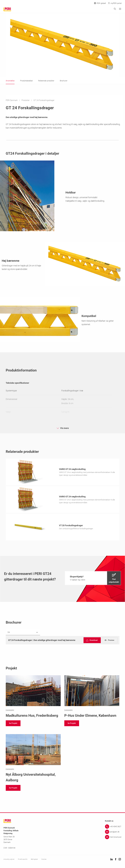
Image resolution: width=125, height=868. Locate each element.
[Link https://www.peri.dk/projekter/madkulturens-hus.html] (33, 697)
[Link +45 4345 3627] (113, 827)
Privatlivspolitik (23, 860)
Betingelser (34, 860)
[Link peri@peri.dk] (113, 832)
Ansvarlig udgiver (9, 860)
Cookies (44, 860)
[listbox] (23, 633)
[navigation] (93, 579)
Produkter (26, 100)
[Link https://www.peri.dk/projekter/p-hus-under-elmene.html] (92, 697)
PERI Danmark (12, 100)
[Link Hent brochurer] (113, 838)
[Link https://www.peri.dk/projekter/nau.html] (33, 759)
